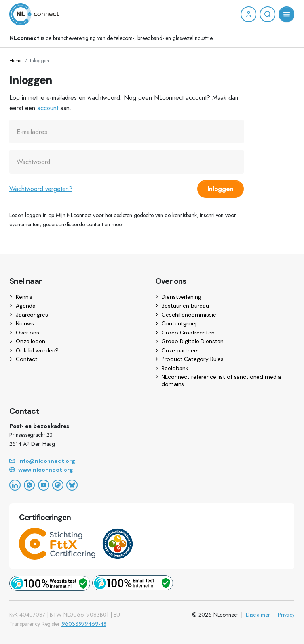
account (48, 108)
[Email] (152, 461)
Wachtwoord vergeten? (41, 189)
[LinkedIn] (15, 485)
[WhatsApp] (29, 485)
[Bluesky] (72, 485)
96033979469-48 (84, 624)
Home (15, 61)
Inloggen (220, 189)
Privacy (286, 615)
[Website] (152, 470)
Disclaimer (258, 615)
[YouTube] (44, 485)
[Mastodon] (58, 485)
